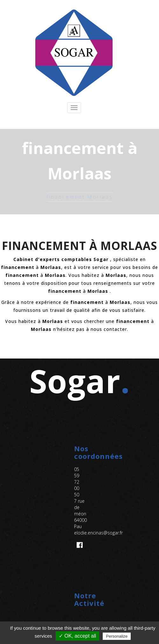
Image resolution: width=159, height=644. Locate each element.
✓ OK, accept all (77, 636)
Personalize (117, 636)
